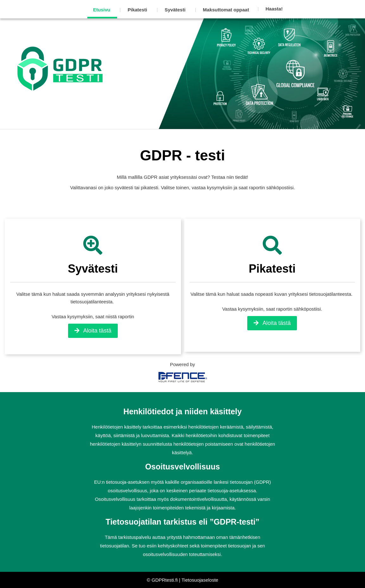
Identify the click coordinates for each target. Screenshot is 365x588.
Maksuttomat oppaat (226, 10)
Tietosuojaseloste (200, 580)
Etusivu (102, 10)
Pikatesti (137, 10)
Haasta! (274, 9)
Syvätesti (175, 10)
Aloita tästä (93, 331)
